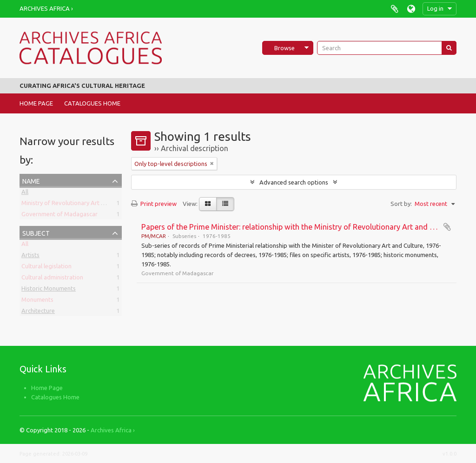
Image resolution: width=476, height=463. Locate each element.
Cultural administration (52, 279)
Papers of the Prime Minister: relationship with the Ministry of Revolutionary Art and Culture (298, 227)
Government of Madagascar (59, 216)
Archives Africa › (46, 8)
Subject (36, 232)
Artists (30, 257)
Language (411, 9)
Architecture (38, 312)
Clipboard (394, 9)
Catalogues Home (92, 103)
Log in (435, 8)
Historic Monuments (49, 290)
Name (31, 180)
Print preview (154, 204)
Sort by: (401, 204)
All (25, 193)
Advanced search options (294, 182)
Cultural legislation (46, 268)
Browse (284, 48)
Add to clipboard (447, 227)
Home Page (36, 103)
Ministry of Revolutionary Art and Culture (77, 205)
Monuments (37, 301)
